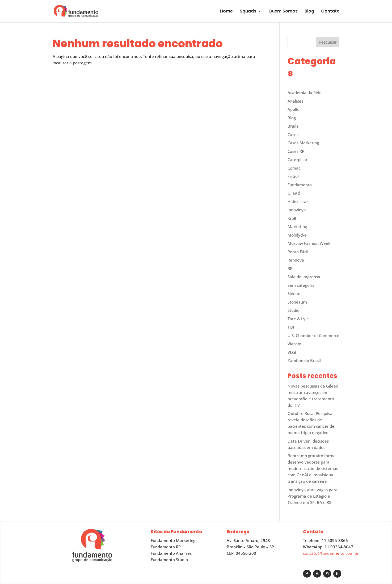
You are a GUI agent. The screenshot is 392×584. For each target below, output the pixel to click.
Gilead (294, 193)
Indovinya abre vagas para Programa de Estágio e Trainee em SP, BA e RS (313, 496)
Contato (330, 12)
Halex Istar (298, 201)
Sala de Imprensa (304, 277)
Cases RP (296, 151)
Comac (294, 168)
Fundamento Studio (169, 560)
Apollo (294, 109)
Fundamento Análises (171, 553)
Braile (293, 126)
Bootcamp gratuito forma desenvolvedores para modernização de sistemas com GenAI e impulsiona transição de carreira (313, 468)
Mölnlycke (297, 235)
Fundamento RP (166, 547)
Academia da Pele (305, 93)
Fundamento (300, 185)
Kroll (292, 218)
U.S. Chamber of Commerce (313, 335)
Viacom (294, 344)
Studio (294, 310)
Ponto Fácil (298, 252)
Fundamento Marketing (173, 540)
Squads (248, 12)
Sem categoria (301, 285)
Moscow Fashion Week (309, 243)
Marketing (297, 226)
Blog (309, 12)
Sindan (294, 293)
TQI (291, 327)
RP (290, 268)
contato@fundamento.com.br (331, 553)
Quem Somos (283, 12)
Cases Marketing (303, 143)
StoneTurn (297, 302)
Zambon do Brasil (304, 360)
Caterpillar (298, 159)
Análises (295, 101)
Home (226, 12)
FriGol (293, 176)
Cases (293, 135)
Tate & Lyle (298, 319)
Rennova (296, 260)
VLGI (292, 352)
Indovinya (297, 210)
